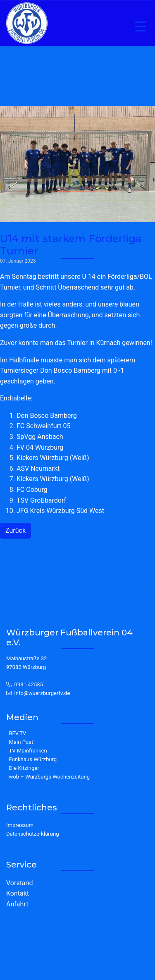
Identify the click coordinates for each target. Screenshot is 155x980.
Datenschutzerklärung (33, 834)
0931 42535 (29, 684)
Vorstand (19, 883)
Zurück (15, 531)
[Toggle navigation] (141, 27)
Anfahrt (17, 904)
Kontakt (18, 893)
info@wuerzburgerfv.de (42, 693)
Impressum (20, 825)
